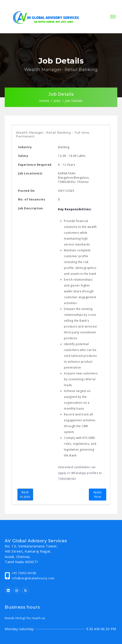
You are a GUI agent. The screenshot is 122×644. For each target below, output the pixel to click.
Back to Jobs (25, 494)
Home (44, 101)
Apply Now (98, 494)
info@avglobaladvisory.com (33, 578)
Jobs (57, 101)
